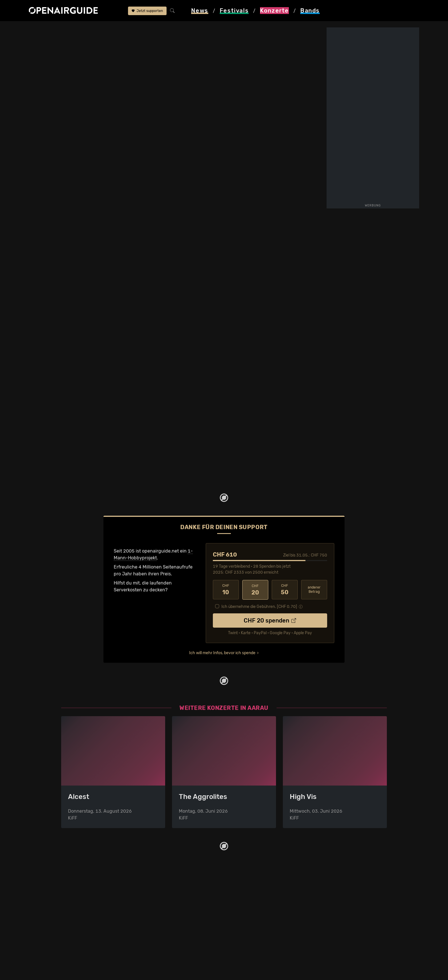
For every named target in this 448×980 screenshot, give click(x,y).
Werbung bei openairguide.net (260, 908)
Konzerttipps (158, 894)
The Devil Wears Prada (136, 29)
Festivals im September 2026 (92, 942)
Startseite (39, 29)
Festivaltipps (75, 894)
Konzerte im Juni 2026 (169, 928)
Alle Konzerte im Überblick (172, 949)
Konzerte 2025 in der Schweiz (176, 935)
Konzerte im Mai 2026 (168, 922)
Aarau (87, 29)
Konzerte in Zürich (164, 901)
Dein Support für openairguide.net (264, 901)
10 (226, 589)
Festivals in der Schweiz (87, 901)
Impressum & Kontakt (250, 922)
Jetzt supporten (147, 11)
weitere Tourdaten (277, 119)
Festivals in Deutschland (87, 908)
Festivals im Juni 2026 (85, 928)
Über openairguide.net (252, 894)
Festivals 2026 (77, 915)
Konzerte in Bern (162, 908)
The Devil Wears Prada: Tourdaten (95, 357)
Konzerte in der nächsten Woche (179, 915)
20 (255, 589)
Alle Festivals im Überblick (89, 949)
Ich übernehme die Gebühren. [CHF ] (259, 606)
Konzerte (65, 29)
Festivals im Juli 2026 (85, 935)
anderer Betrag (314, 589)
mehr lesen (125, 207)
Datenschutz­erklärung (251, 915)
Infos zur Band (299, 98)
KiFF (103, 29)
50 (285, 589)
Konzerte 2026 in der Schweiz (176, 942)
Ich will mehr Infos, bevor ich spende (222, 653)
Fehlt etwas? (203, 357)
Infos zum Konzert (255, 101)
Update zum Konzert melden (277, 154)
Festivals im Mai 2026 (84, 922)
